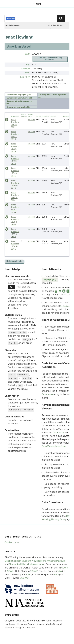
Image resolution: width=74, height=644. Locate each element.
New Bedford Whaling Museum (49, 561)
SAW (60, 571)
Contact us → (12, 542)
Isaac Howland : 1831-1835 (15, 135)
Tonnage (25, 69)
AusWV (24, 578)
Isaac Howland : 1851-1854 (15, 209)
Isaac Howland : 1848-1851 (15, 196)
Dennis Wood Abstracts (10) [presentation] (19, 103)
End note (25, 77)
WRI (27, 54)
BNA (57, 575)
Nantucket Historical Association (27, 564)
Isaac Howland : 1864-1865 (15, 245)
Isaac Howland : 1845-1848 (15, 184)
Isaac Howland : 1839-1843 (15, 160)
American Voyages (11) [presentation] (19, 95)
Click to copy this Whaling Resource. (50, 59)
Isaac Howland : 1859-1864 (15, 233)
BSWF (34, 571)
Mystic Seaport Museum (18, 561)
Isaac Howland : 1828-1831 (15, 123)
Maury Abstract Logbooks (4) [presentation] (52, 96)
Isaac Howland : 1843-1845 (15, 172)
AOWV (64, 568)
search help (14, 261)
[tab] (21, 94)
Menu (37, 4)
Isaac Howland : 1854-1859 (15, 221)
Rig (28, 65)
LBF (28, 575)
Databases (47, 394)
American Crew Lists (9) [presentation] (19, 98)
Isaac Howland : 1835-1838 (15, 148)
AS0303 (31, 120)
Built (27, 73)
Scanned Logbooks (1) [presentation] (18, 107)
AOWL (10, 571)
